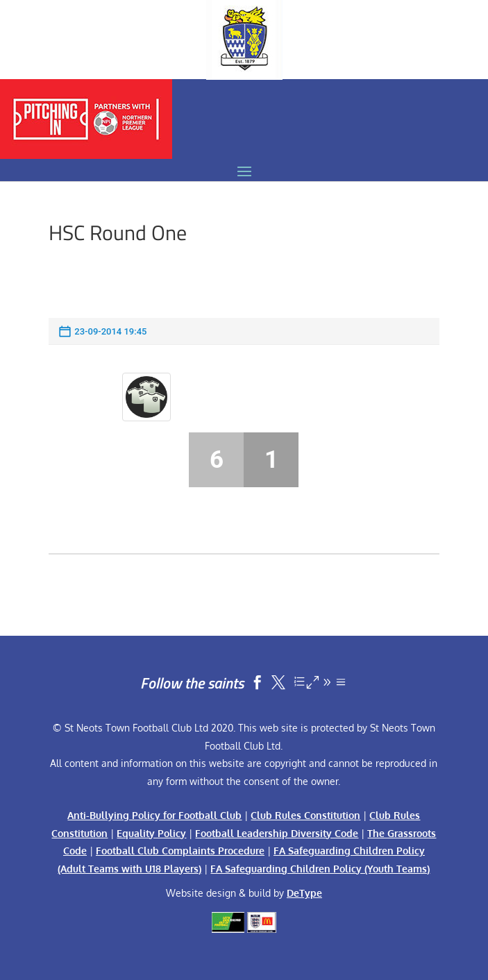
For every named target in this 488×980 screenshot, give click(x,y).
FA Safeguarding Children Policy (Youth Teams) (320, 869)
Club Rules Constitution (305, 815)
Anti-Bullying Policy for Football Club (154, 815)
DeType (304, 893)
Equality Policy (151, 833)
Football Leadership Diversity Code (277, 833)
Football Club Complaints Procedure (180, 851)
